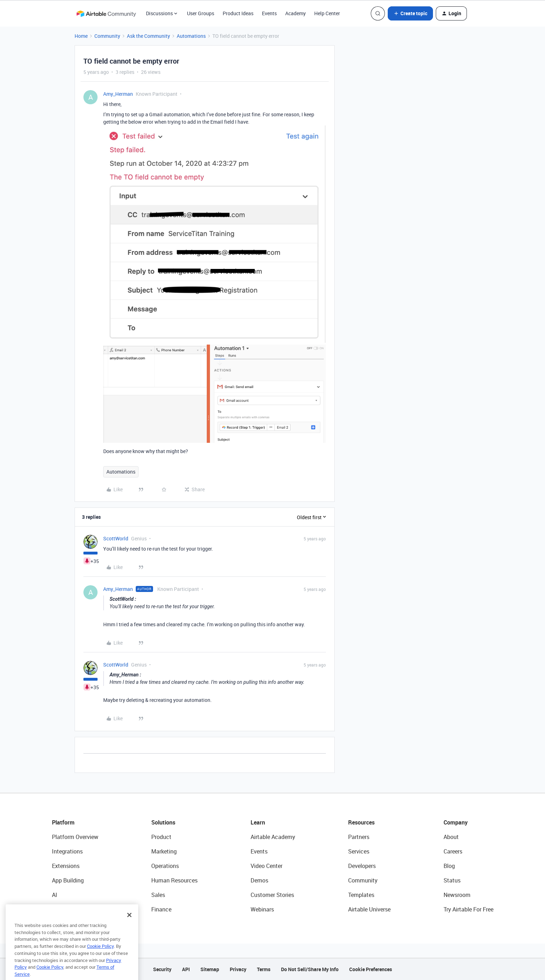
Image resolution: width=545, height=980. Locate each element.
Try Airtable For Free (468, 909)
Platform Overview (75, 837)
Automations (191, 36)
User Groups (201, 13)
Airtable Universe (369, 909)
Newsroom (457, 895)
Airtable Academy (273, 837)
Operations (165, 866)
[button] (410, 13)
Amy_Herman (118, 94)
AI (55, 895)
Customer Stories (272, 895)
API (186, 969)
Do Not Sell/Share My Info (310, 969)
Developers (362, 866)
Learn (258, 822)
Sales (158, 895)
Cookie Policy (100, 957)
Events (269, 13)
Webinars (262, 909)
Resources (361, 822)
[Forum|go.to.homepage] (106, 13)
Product (161, 837)
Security (162, 969)
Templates (361, 895)
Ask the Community (148, 36)
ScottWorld (116, 538)
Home (81, 36)
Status (452, 880)
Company (456, 822)
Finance (161, 909)
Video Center (266, 866)
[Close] (129, 926)
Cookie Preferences (371, 969)
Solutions (163, 822)
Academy (295, 13)
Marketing (164, 851)
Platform (63, 822)
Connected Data (72, 909)
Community (107, 36)
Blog (449, 866)
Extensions (66, 866)
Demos (259, 880)
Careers (453, 851)
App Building (68, 880)
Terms (264, 969)
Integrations (67, 851)
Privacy (238, 969)
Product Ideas (238, 13)
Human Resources (174, 880)
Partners (359, 837)
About (451, 837)
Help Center (327, 13)
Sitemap (210, 969)
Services (359, 851)
